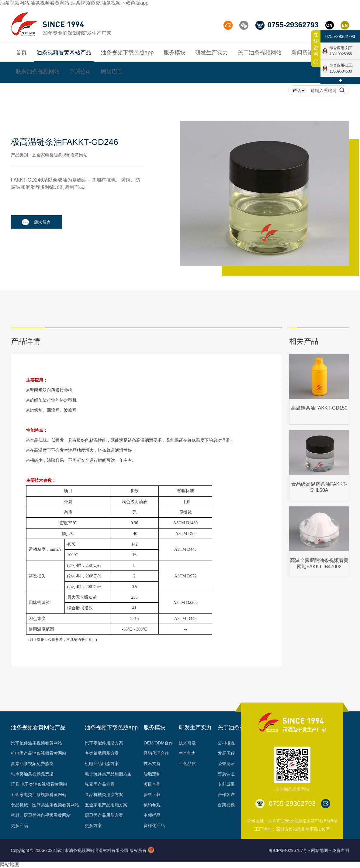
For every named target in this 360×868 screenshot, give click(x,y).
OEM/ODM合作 (158, 743)
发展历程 (226, 753)
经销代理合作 (156, 753)
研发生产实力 (195, 727)
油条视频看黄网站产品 (38, 727)
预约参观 (152, 805)
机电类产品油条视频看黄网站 (39, 753)
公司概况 (226, 743)
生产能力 (187, 753)
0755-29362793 (340, 36)
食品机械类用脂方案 (104, 795)
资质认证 (226, 774)
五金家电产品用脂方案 (106, 805)
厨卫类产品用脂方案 (104, 815)
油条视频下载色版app (111, 727)
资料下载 (152, 795)
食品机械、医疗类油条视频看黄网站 (45, 805)
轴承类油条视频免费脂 (32, 774)
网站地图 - (321, 850)
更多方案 (93, 825)
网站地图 (10, 865)
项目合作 (152, 784)
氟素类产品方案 (100, 784)
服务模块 (154, 727)
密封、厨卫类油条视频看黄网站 (41, 815)
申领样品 (152, 815)
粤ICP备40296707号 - (289, 850)
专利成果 (226, 784)
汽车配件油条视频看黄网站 (36, 743)
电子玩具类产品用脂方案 (108, 774)
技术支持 (152, 764)
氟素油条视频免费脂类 (32, 764)
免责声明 (341, 850)
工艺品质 (187, 764)
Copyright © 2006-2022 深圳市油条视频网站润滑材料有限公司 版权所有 (79, 850)
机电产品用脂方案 (102, 764)
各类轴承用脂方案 (102, 753)
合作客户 (226, 795)
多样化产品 (154, 825)
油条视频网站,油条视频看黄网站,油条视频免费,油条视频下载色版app (74, 3)
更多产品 (19, 825)
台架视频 (226, 805)
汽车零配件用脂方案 (104, 743)
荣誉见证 (226, 764)
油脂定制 (152, 774)
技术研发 (187, 743)
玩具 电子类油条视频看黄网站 (39, 784)
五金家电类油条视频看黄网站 (39, 795)
